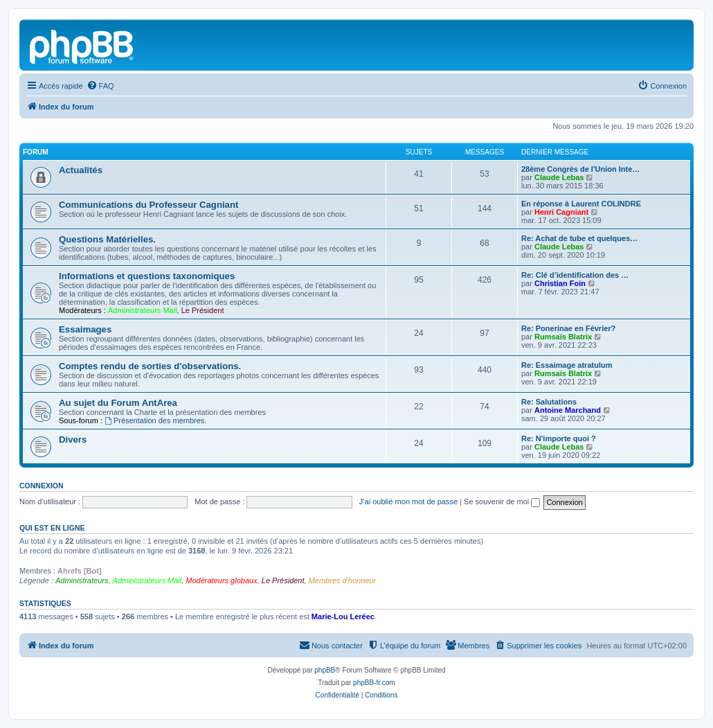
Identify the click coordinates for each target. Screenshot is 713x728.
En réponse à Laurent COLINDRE (581, 204)
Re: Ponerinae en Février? (568, 328)
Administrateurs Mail (143, 310)
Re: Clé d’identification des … (575, 275)
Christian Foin (560, 283)
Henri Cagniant (561, 212)
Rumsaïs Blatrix (563, 337)
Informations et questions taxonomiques (147, 276)
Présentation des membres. (155, 420)
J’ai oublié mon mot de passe (408, 501)
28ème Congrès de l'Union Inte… (580, 169)
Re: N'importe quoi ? (559, 438)
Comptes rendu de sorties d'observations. (150, 366)
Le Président (203, 310)
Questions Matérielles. (107, 239)
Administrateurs (82, 580)
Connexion (42, 486)
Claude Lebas (559, 177)
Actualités (81, 170)
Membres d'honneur (343, 580)
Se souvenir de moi (502, 501)
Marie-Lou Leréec (343, 616)
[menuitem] (100, 86)
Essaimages (85, 329)
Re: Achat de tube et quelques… (579, 238)
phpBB (325, 670)
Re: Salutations (549, 402)
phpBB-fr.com (374, 683)
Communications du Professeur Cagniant (148, 205)
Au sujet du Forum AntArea (118, 403)
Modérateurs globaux (221, 580)
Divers (73, 440)
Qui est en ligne (52, 528)
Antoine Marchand (568, 410)
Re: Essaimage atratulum (567, 365)
